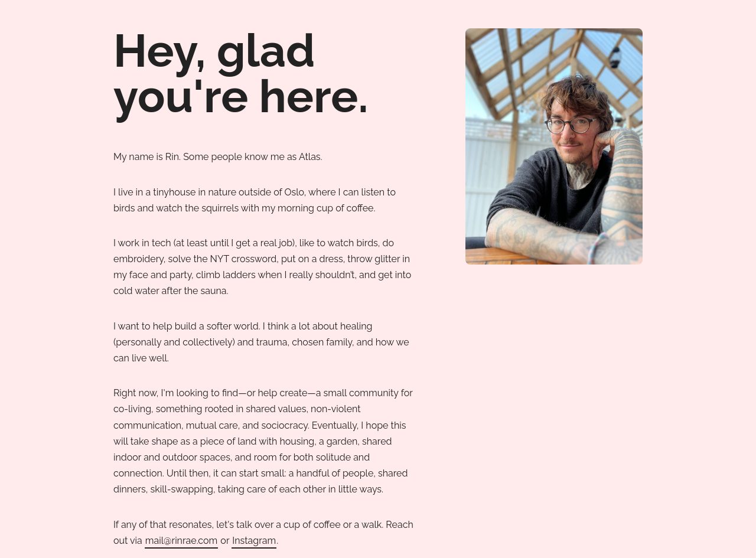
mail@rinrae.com (181, 541)
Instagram (254, 541)
